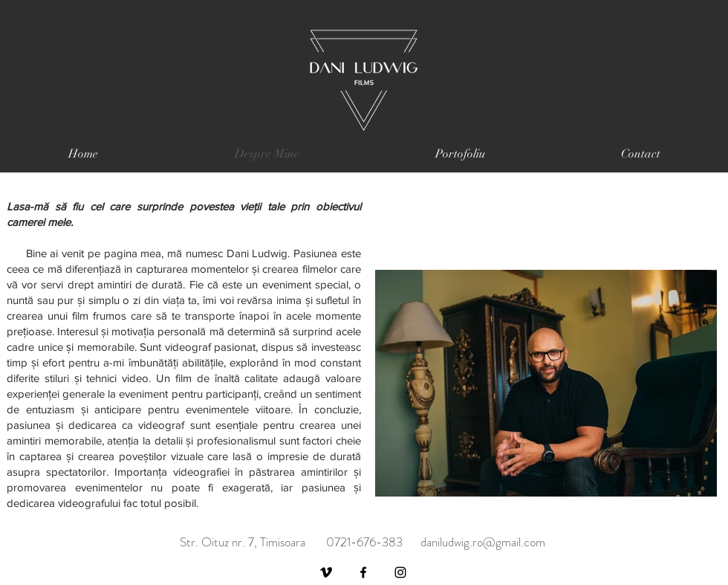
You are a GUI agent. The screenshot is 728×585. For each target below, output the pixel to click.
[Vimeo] (326, 572)
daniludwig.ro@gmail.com (483, 542)
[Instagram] (400, 572)
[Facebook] (363, 572)
